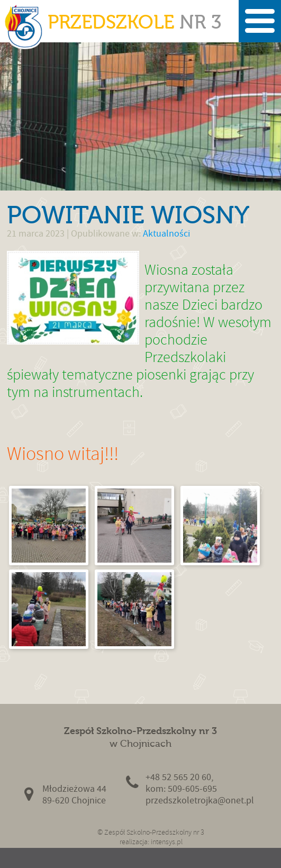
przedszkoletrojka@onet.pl (200, 801)
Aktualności (166, 234)
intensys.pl (167, 842)
